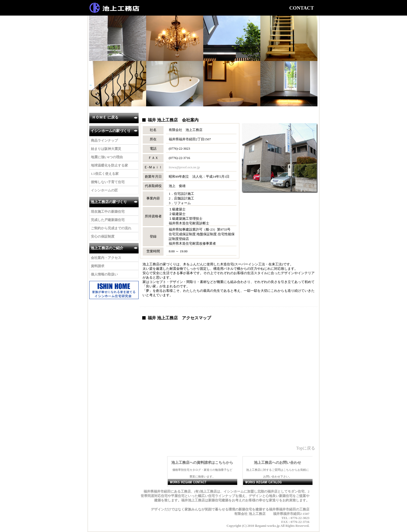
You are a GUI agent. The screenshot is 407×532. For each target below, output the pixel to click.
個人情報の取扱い (104, 274)
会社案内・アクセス (106, 258)
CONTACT (301, 8)
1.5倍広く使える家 (105, 174)
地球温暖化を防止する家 (109, 165)
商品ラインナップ (104, 141)
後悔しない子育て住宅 (108, 182)
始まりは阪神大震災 (106, 149)
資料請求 (98, 266)
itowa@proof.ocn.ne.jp (184, 167)
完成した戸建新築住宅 (108, 220)
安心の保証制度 (103, 237)
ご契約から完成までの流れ (111, 228)
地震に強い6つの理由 (107, 157)
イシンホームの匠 (104, 190)
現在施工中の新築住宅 (108, 212)
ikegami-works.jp (267, 526)
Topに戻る (306, 448)
